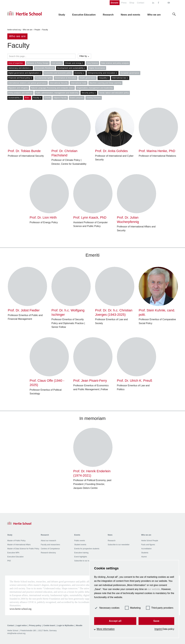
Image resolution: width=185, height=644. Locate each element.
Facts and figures (148, 545)
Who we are (27, 30)
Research (112, 541)
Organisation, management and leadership (95, 88)
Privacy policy (35, 625)
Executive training (81, 553)
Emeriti (48, 98)
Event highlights (81, 557)
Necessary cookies (107, 608)
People (37, 30)
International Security (59, 83)
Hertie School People (150, 541)
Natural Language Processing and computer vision (52, 88)
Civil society (57, 63)
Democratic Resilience (44, 68)
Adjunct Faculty (60, 98)
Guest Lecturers (77, 98)
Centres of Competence (50, 549)
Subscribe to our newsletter (119, 545)
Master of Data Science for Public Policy (23, 549)
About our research (48, 541)
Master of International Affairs (19, 545)
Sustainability (15, 98)
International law (120, 78)
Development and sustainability (71, 68)
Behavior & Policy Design (38, 63)
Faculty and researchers (50, 545)
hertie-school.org (14, 30)
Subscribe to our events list (85, 561)
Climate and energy (74, 63)
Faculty (45, 30)
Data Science (92, 63)
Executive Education (15, 557)
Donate (115, 3)
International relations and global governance (27, 83)
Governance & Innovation (66, 78)
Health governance (87, 78)
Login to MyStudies (66, 625)
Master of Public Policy (16, 541)
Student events (80, 545)
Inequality (104, 78)
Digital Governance (97, 68)
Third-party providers (160, 608)
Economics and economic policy (58, 73)
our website (154, 589)
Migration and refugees (18, 88)
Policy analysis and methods (20, 93)
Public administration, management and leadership (57, 93)
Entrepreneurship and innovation (103, 73)
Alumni (144, 557)
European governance (130, 73)
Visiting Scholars (94, 98)
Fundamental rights (44, 78)
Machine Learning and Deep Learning (105, 83)
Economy (80, 73)
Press (124, 3)
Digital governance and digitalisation (25, 73)
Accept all (115, 621)
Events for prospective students (87, 549)
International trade (79, 83)
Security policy (89, 93)
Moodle (79, 625)
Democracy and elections (20, 68)
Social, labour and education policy (114, 93)
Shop (132, 3)
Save (156, 621)
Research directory (48, 553)
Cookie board (49, 625)
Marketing (133, 608)
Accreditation (146, 549)
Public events (80, 541)
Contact (140, 3)
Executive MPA (13, 553)
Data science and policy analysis (115, 63)
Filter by (85, 56)
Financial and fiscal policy (20, 78)
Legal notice (22, 625)
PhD (9, 561)
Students (145, 553)
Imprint (158, 629)
